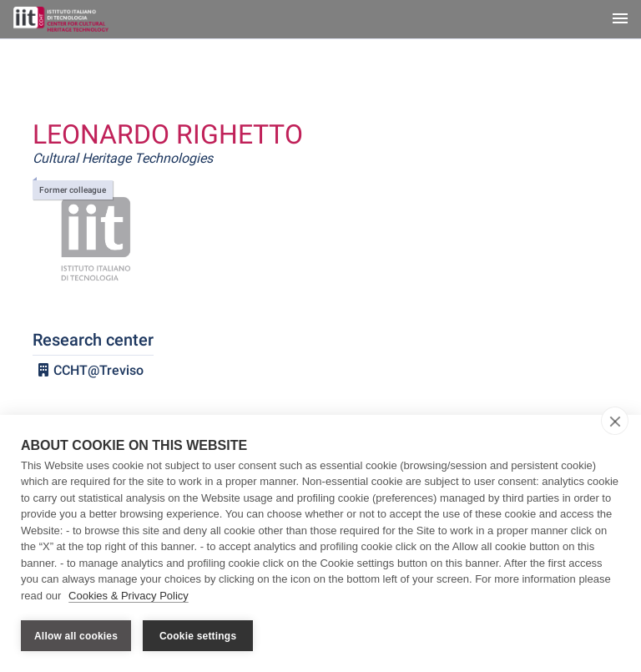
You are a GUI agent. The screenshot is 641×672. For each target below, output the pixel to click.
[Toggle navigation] (620, 20)
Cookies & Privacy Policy (129, 596)
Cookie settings (198, 636)
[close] (615, 421)
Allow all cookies (76, 636)
